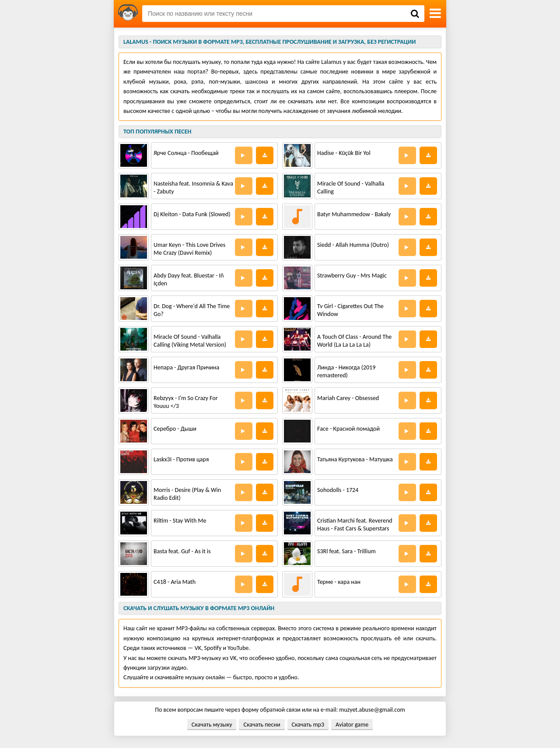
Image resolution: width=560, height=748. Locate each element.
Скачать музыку (212, 725)
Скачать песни (262, 725)
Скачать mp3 (308, 725)
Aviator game (352, 725)
